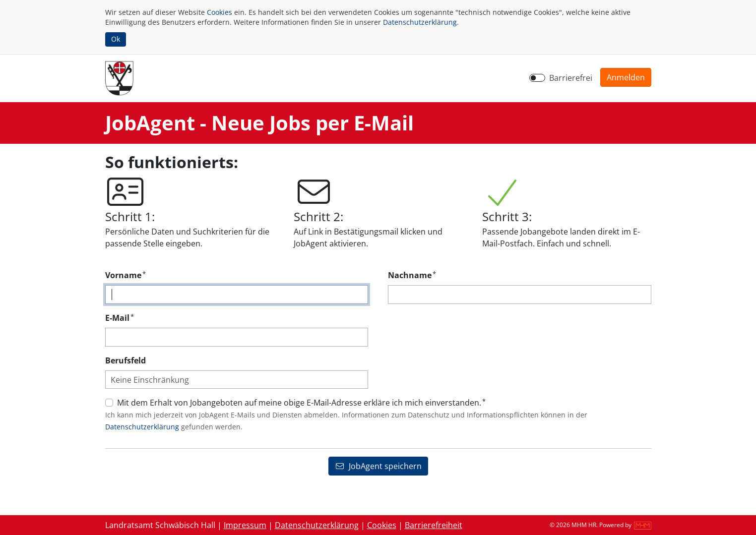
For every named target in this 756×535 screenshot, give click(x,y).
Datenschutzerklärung (420, 22)
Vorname (126, 275)
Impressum (245, 525)
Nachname (412, 275)
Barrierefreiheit (434, 525)
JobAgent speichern (378, 466)
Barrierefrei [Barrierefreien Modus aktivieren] (571, 78)
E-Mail (120, 318)
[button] (626, 77)
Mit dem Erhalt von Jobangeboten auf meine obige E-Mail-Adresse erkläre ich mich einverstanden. (301, 402)
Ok (116, 39)
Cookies (220, 12)
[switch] (537, 78)
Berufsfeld (126, 360)
